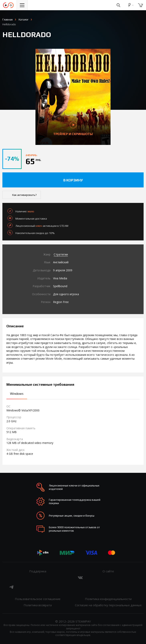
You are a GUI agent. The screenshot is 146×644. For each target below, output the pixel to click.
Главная (8, 19)
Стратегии (61, 254)
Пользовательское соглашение (38, 599)
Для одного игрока (66, 294)
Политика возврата (38, 605)
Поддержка (38, 571)
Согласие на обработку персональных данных (108, 605)
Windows (17, 394)
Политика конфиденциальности (108, 599)
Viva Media (60, 278)
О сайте (108, 571)
